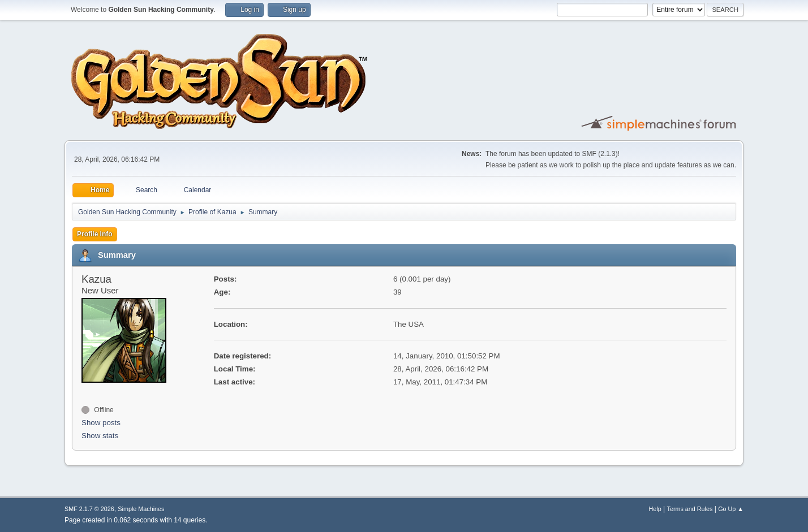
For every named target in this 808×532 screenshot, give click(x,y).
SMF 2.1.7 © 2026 (89, 509)
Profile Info (95, 234)
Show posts (101, 423)
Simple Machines (141, 509)
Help (655, 509)
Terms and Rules (690, 509)
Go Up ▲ (731, 509)
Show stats (100, 436)
